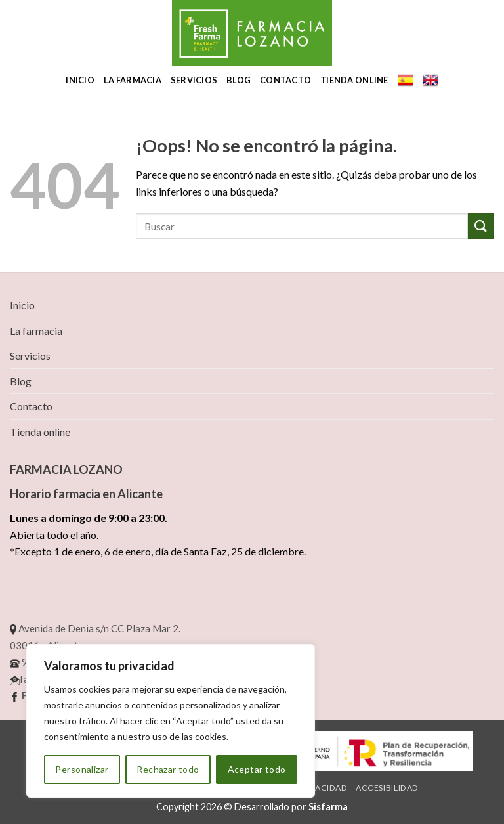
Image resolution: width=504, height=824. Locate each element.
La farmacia (133, 80)
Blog (239, 80)
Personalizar (82, 769)
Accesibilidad (387, 788)
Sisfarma (328, 807)
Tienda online (354, 80)
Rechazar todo (168, 769)
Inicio (80, 80)
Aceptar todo (257, 769)
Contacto (285, 80)
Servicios (194, 80)
